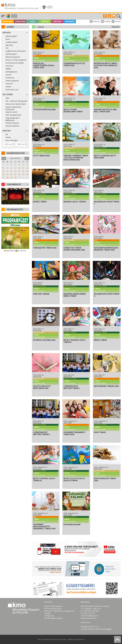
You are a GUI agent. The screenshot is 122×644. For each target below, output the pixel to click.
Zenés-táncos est (12, 90)
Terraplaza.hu (49, 616)
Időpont (7, 131)
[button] (8, 17)
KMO (7, 98)
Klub (32, 21)
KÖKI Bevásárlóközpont (53, 609)
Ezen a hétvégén (12, 140)
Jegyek (14, 16)
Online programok (12, 81)
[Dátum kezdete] (9, 144)
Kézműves (9, 66)
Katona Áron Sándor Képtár (16, 104)
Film (7, 48)
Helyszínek (8, 94)
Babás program (11, 36)
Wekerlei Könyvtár (12, 123)
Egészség (9, 45)
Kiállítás (8, 69)
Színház (8, 87)
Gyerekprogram (11, 54)
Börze (8, 39)
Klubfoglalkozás (11, 72)
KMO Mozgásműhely (13, 115)
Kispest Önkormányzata (53, 606)
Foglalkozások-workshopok (16, 51)
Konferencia (10, 78)
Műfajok (7, 33)
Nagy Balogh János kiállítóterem (13, 119)
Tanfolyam (20, 21)
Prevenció (70, 21)
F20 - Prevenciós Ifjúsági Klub (16, 101)
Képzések (57, 21)
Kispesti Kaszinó (11, 112)
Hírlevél (95, 21)
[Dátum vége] (22, 144)
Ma (7, 134)
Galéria (106, 21)
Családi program (12, 42)
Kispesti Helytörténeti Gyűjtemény (13, 108)
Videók (116, 21)
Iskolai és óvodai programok (16, 60)
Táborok (45, 21)
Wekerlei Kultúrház (12, 126)
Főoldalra (116, 27)
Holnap (8, 137)
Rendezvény (8, 21)
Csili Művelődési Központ (53, 618)
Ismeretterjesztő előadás (15, 63)
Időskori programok (13, 57)
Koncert (8, 75)
